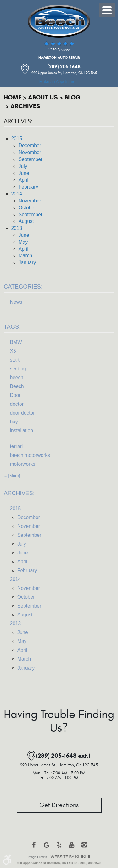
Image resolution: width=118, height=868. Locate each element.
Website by (70, 857)
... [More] (12, 476)
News (16, 302)
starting (18, 369)
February (28, 187)
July (23, 166)
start (15, 360)
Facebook (34, 848)
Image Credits (37, 857)
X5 (13, 351)
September (31, 159)
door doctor (22, 413)
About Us (43, 97)
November (30, 152)
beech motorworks (30, 455)
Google (47, 848)
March (25, 256)
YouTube (72, 848)
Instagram (84, 848)
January (27, 263)
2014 (17, 194)
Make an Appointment (59, 82)
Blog (73, 97)
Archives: (19, 493)
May (23, 242)
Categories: (23, 287)
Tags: (12, 327)
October (27, 208)
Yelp (59, 848)
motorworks (23, 464)
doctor (17, 404)
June (24, 173)
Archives (25, 106)
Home (13, 97)
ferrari (17, 446)
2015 (17, 138)
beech (17, 377)
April (23, 180)
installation (22, 431)
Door (15, 395)
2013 (17, 228)
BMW (16, 342)
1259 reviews (59, 50)
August (26, 221)
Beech (17, 386)
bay (14, 422)
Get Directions (59, 805)
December (30, 145)
